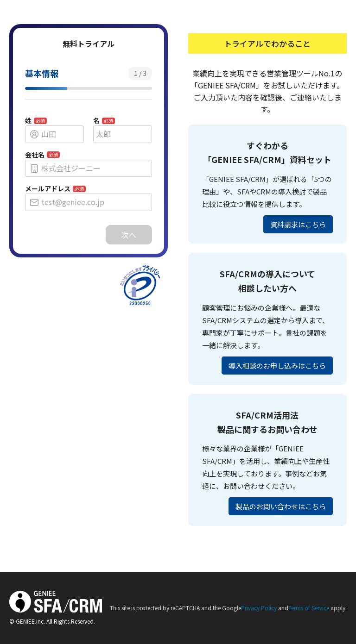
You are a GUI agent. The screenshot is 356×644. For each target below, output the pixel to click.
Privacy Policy (259, 608)
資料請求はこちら (298, 224)
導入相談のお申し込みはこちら (277, 366)
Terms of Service (309, 608)
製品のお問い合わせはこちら (281, 506)
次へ (129, 235)
